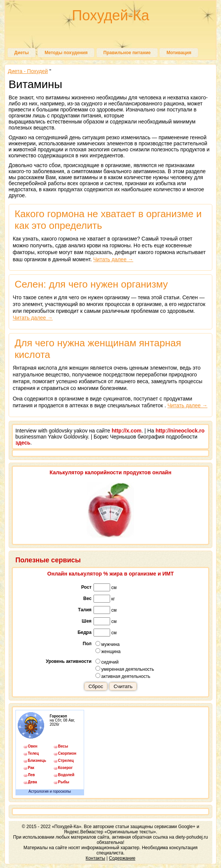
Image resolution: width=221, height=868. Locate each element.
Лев (31, 775)
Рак (31, 768)
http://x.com (127, 431)
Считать (123, 686)
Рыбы (64, 782)
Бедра (85, 632)
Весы (63, 746)
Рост (86, 587)
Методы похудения (66, 53)
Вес (87, 598)
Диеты (22, 53)
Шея (87, 621)
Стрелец (66, 761)
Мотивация (179, 53)
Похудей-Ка (110, 15)
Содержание (122, 858)
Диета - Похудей (28, 71)
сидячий (107, 662)
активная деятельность (123, 676)
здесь (23, 443)
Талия (85, 610)
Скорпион (67, 753)
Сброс (96, 686)
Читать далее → (113, 259)
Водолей (66, 775)
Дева (32, 782)
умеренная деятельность (125, 669)
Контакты (95, 858)
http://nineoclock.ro (180, 431)
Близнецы (37, 761)
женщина (108, 651)
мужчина (108, 644)
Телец (33, 753)
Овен (33, 746)
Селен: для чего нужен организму (91, 284)
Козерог (65, 768)
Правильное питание (127, 53)
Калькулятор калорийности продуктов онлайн (111, 472)
